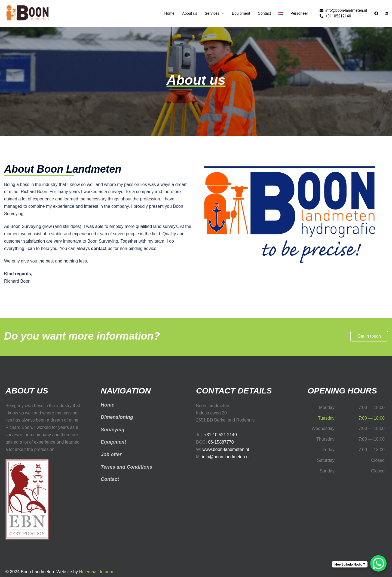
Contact (264, 13)
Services (212, 13)
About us (190, 13)
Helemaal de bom (96, 572)
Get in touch (369, 336)
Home (169, 13)
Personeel (299, 13)
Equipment (241, 13)
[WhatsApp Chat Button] (378, 563)
